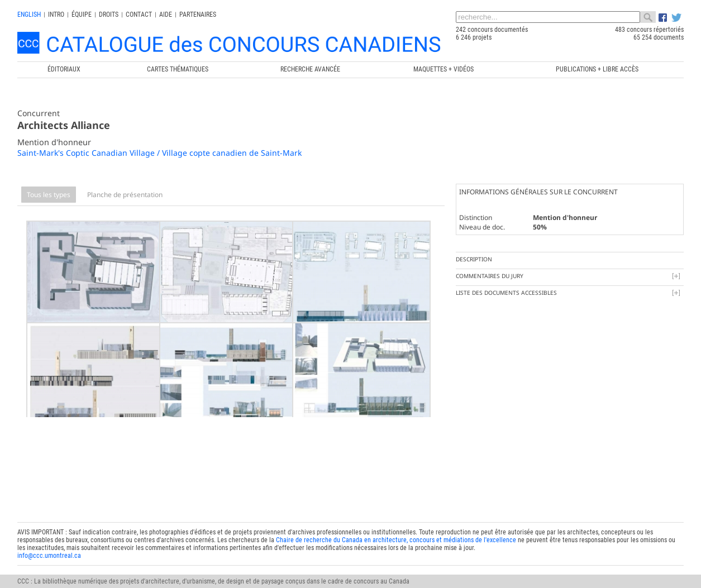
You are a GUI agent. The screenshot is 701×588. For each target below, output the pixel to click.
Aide (166, 15)
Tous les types (49, 195)
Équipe (82, 15)
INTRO (56, 15)
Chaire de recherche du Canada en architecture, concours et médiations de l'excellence (396, 521)
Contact (139, 15)
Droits (109, 15)
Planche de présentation (125, 195)
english (29, 15)
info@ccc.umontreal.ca (49, 537)
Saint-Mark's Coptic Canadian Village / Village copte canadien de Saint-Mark (159, 153)
